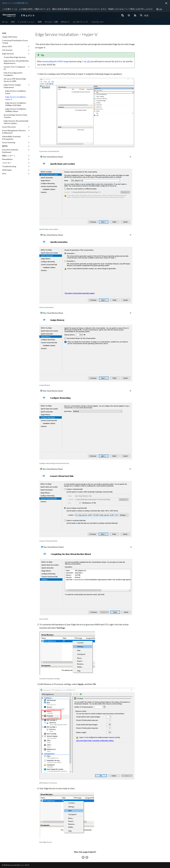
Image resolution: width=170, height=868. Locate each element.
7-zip (84, 61)
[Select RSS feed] (135, 15)
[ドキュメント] (9, 15)
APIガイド (65, 22)
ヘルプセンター (97, 22)
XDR (13, 22)
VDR (40, 22)
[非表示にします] (166, 3)
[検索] (154, 15)
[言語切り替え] (122, 15)
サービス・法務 (51, 22)
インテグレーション (26, 22)
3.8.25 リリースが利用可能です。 (16, 3)
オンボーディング (80, 22)
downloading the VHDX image (56, 61)
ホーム (5, 22)
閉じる (159, 9)
